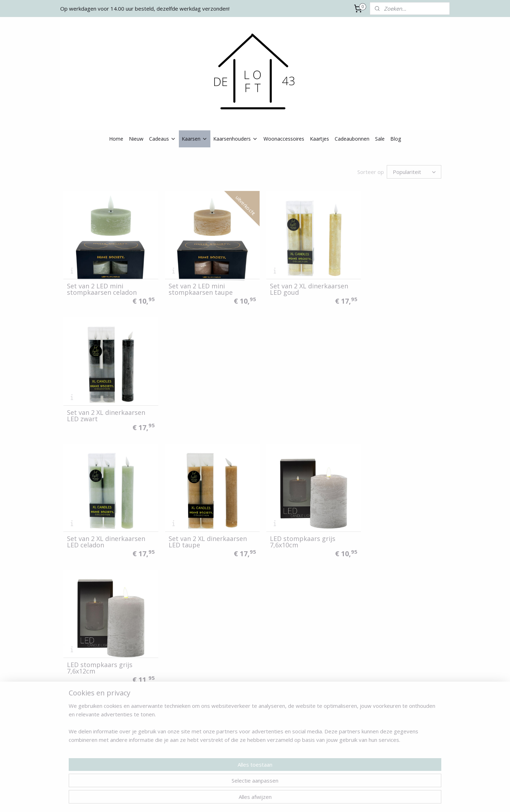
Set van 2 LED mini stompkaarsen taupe (196, 285)
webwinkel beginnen (267, 799)
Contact (72, 716)
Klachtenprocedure (85, 747)
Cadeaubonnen (352, 139)
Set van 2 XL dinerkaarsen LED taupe (203, 407)
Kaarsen (195, 139)
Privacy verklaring (83, 740)
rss (240, 799)
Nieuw (136, 139)
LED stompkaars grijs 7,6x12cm (392, 407)
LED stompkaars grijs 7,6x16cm (100, 530)
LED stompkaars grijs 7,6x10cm (294, 407)
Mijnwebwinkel (328, 799)
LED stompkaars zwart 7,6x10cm (102, 652)
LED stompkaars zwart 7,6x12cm (199, 652)
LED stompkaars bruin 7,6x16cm (296, 652)
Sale (380, 139)
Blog (396, 139)
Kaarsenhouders (236, 139)
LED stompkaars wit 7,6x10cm (195, 530)
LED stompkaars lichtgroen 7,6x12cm (401, 530)
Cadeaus (163, 139)
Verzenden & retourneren (92, 724)
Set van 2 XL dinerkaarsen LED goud (301, 285)
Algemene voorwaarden (91, 732)
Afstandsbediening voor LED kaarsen (396, 652)
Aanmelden (316, 741)
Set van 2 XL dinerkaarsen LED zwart (398, 285)
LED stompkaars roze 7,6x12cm (294, 530)
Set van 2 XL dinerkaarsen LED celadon (106, 407)
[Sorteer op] (414, 172)
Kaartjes (319, 139)
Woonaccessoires (284, 139)
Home (116, 139)
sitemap (225, 799)
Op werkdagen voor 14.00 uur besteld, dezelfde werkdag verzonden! (145, 9)
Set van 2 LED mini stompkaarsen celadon (102, 285)
